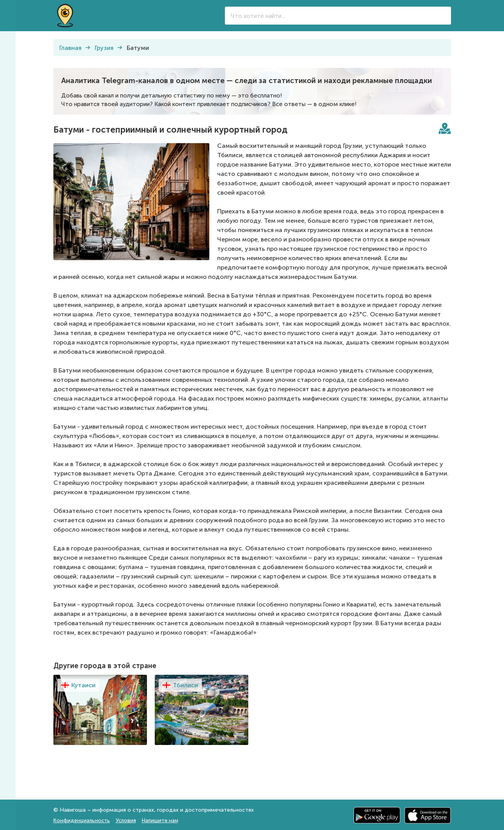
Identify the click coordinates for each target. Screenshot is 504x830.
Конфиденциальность (82, 820)
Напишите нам (160, 820)
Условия (126, 820)
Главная (70, 48)
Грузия (104, 48)
